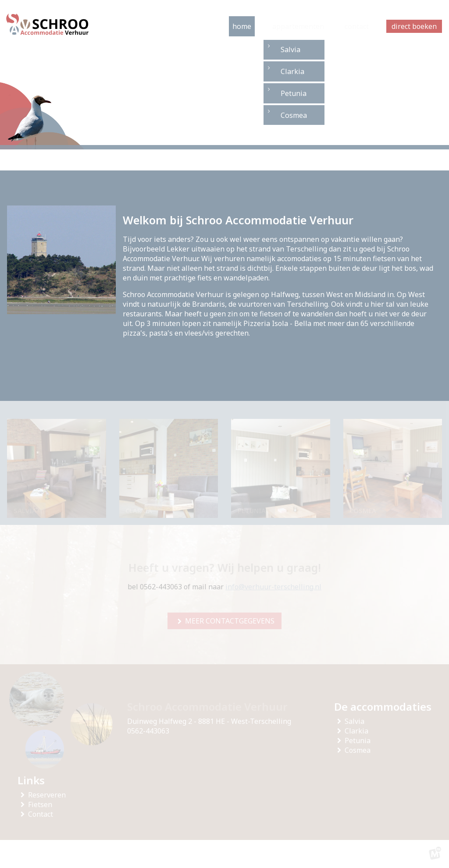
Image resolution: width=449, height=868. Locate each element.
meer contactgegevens (230, 621)
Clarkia (358, 731)
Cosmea (359, 750)
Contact (42, 814)
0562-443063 (148, 731)
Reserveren (49, 795)
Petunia (359, 740)
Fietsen (42, 804)
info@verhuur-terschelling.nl (273, 587)
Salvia (356, 721)
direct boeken (414, 26)
